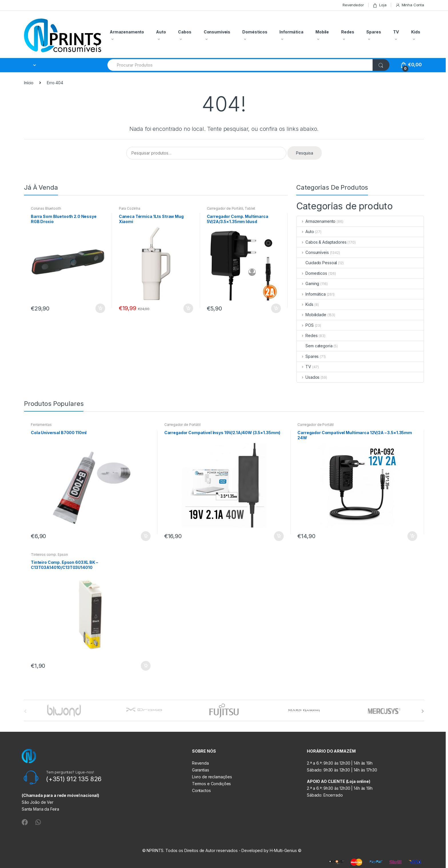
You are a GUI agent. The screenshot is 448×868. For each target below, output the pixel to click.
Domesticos (312, 273)
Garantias (201, 770)
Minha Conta (410, 5)
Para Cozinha (130, 208)
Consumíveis (217, 32)
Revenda (200, 763)
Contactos (201, 790)
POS (305, 325)
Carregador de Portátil (225, 208)
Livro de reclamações (212, 777)
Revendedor (353, 5)
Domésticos (255, 32)
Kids (416, 32)
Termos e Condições (211, 784)
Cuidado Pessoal (317, 263)
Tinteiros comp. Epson (49, 555)
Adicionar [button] (100, 308)
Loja (379, 5)
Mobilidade (311, 315)
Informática (291, 32)
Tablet (250, 208)
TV (396, 32)
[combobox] (240, 65)
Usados (308, 377)
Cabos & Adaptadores (322, 242)
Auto (161, 32)
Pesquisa (305, 153)
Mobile (322, 32)
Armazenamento (127, 32)
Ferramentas (41, 425)
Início (29, 83)
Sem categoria (315, 346)
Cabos (185, 32)
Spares (374, 32)
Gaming (308, 283)
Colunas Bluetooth (46, 208)
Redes (348, 32)
